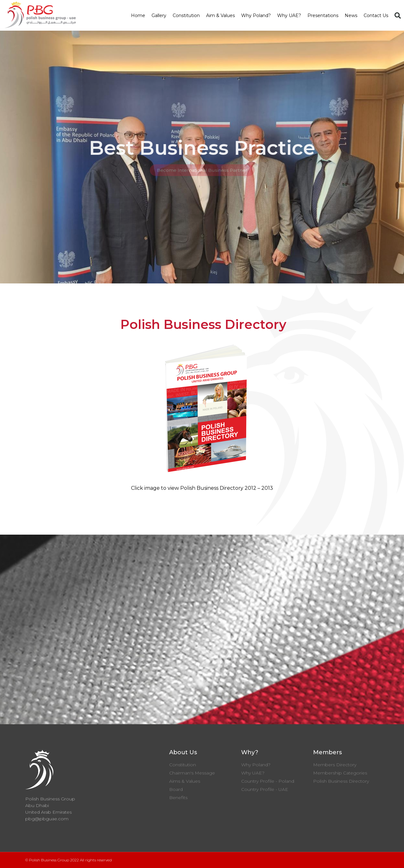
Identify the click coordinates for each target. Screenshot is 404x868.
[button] (398, 15)
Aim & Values (220, 15)
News (351, 15)
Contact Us (376, 15)
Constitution (186, 15)
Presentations (323, 15)
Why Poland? (256, 15)
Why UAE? (289, 15)
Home (138, 15)
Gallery (159, 15)
